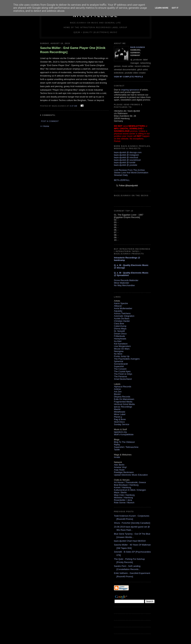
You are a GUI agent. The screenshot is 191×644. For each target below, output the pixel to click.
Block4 (117, 394)
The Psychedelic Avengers (127, 359)
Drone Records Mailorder (126, 280)
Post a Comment (50, 121)
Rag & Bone (120, 419)
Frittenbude (120, 336)
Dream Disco (120, 334)
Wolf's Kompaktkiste (124, 434)
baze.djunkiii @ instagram (126, 155)
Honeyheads (120, 339)
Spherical (118, 361)
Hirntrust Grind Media (124, 404)
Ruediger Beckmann (124, 472)
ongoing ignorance (130, 90)
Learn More (162, 8)
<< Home (45, 126)
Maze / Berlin (120, 492)
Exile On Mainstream (124, 399)
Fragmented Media (123, 402)
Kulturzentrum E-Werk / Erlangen (130, 490)
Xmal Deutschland (123, 379)
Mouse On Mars (122, 349)
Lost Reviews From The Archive (129, 170)
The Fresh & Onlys (123, 374)
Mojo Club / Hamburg (124, 495)
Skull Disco (119, 422)
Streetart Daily (121, 175)
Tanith (117, 450)
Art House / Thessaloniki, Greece (130, 482)
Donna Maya (120, 329)
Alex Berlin (119, 465)
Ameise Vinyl (120, 467)
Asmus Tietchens (122, 313)
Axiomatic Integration (124, 316)
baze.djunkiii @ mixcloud (126, 157)
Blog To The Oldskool (124, 442)
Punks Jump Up (122, 356)
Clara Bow (119, 324)
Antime (117, 389)
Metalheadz (120, 412)
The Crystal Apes (122, 371)
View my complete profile (129, 77)
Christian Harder (122, 321)
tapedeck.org (120, 432)
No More (118, 354)
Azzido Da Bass (122, 318)
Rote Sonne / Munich (124, 503)
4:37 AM (73, 106)
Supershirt (119, 366)
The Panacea (120, 376)
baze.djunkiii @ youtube (126, 165)
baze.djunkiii (138, 47)
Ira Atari (118, 341)
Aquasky (118, 311)
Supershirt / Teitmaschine (126, 447)
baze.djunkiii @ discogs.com (128, 152)
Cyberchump (120, 326)
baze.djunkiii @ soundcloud (127, 160)
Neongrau (119, 351)
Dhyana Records (122, 397)
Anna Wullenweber (123, 308)
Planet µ (118, 417)
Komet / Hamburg (123, 487)
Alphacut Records (123, 387)
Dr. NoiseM (119, 331)
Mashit (117, 409)
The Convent (120, 369)
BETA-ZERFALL (122, 180)
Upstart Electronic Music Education (131, 475)
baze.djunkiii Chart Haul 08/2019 (130, 541)
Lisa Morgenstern (122, 346)
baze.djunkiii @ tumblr (125, 162)
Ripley (117, 445)
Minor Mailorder (122, 283)
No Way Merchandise (124, 285)
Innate (117, 457)
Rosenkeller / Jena (123, 500)
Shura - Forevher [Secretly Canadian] (132, 523)
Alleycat (118, 306)
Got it (175, 8)
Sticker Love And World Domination (131, 173)
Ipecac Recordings (123, 407)
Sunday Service (122, 424)
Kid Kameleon (121, 344)
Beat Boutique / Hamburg (126, 485)
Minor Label (120, 414)
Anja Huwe (119, 470)
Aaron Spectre (121, 303)
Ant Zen (118, 392)
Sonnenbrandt (121, 364)
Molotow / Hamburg (123, 497)
